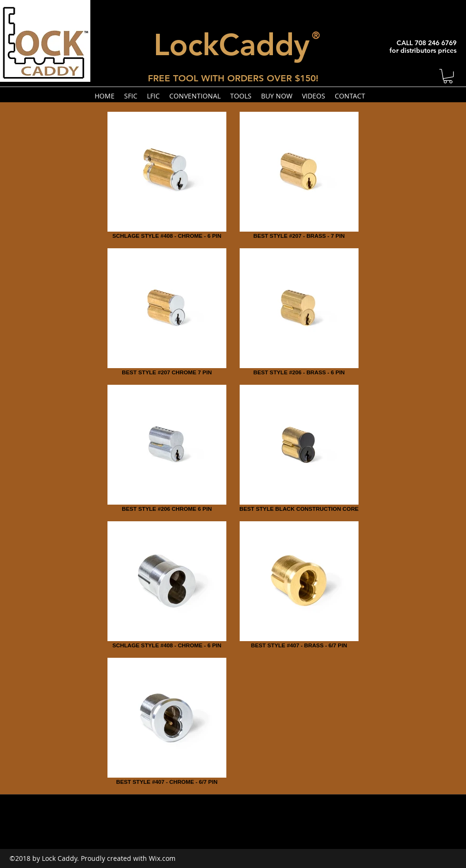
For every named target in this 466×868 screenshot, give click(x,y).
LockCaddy (232, 44)
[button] (448, 76)
